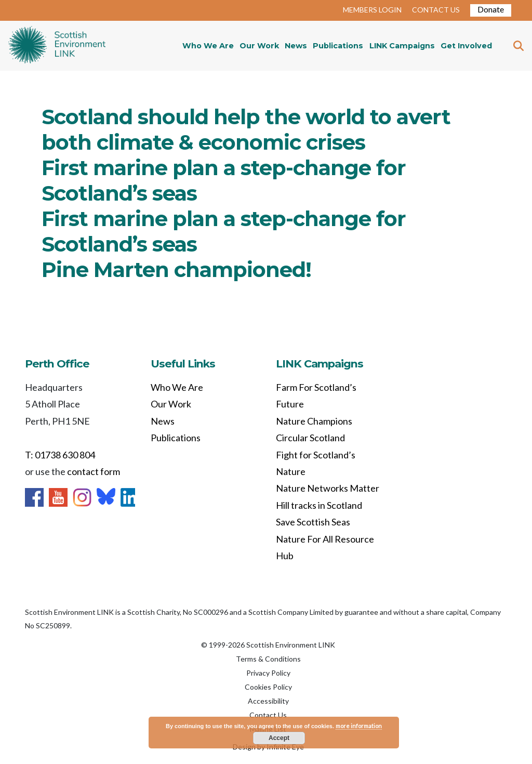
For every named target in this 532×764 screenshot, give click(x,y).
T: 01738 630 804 (60, 455)
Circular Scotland (310, 438)
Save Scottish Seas (313, 522)
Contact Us (268, 715)
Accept (279, 738)
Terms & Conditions (268, 659)
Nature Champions (314, 421)
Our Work (259, 46)
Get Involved (466, 46)
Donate (491, 9)
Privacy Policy (268, 673)
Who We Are (208, 46)
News (296, 46)
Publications (338, 46)
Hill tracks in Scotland (319, 505)
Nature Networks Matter (328, 488)
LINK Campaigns (402, 46)
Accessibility (268, 701)
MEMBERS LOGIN (372, 10)
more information (359, 726)
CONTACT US (436, 10)
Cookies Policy (268, 687)
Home (57, 46)
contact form (94, 471)
